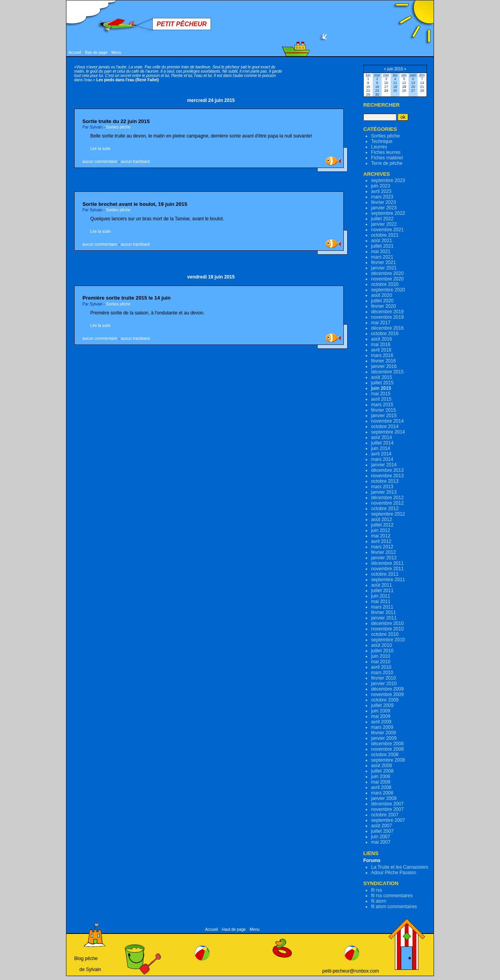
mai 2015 (381, 394)
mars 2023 (382, 197)
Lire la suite (100, 149)
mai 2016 (381, 345)
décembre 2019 (387, 312)
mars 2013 (382, 487)
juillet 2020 (382, 301)
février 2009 (383, 733)
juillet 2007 (382, 831)
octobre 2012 (385, 509)
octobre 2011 (385, 574)
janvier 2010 (384, 684)
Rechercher (381, 105)
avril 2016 (381, 350)
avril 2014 (381, 454)
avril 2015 (381, 399)
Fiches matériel (387, 158)
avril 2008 (381, 787)
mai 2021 (381, 252)
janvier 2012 (384, 558)
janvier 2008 (384, 798)
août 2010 (381, 645)
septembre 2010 (388, 640)
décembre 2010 (387, 623)
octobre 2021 (385, 235)
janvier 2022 (384, 224)
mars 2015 (382, 405)
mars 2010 (382, 673)
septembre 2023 (388, 180)
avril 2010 (381, 667)
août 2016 (381, 339)
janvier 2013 (384, 492)
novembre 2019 (387, 317)
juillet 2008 (382, 771)
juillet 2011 (382, 591)
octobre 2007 (385, 815)
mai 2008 (381, 782)
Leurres (379, 147)
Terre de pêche (387, 163)
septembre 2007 (388, 820)
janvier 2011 (384, 618)
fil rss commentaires (392, 896)
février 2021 (383, 262)
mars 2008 (382, 793)
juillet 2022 (382, 219)
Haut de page (234, 929)
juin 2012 (381, 530)
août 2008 (381, 766)
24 (386, 91)
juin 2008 (381, 777)
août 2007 (381, 826)
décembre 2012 (387, 498)
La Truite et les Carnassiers (400, 867)
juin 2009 (381, 711)
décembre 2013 (387, 470)
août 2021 (381, 241)
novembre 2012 (387, 503)
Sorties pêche (118, 127)
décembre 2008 (387, 744)
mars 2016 (382, 355)
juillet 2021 (382, 246)
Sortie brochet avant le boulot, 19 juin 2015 (135, 204)
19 (404, 87)
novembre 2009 (387, 694)
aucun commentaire (100, 162)
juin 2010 (381, 656)
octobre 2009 (385, 700)
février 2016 (383, 361)
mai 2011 (381, 602)
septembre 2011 (388, 580)
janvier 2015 (384, 416)
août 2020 (381, 295)
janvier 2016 (384, 366)
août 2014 (381, 437)
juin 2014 (381, 448)
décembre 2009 (387, 689)
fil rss (377, 890)
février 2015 (383, 410)
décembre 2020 (387, 273)
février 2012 (383, 552)
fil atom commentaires (394, 907)
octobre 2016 (385, 334)
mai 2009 (381, 716)
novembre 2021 (387, 230)
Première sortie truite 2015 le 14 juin (127, 298)
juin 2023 (381, 186)
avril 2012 (381, 541)
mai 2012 (381, 536)
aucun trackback (136, 162)
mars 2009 (382, 727)
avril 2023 (381, 191)
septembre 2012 (388, 514)
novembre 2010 (387, 629)
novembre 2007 (387, 809)
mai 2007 (381, 842)
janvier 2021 (384, 268)
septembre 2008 (388, 760)
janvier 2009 (384, 738)
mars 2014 (382, 459)
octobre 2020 (385, 284)
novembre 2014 (387, 421)
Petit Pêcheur (182, 24)
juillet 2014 (382, 443)
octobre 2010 (385, 634)
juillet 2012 (382, 525)
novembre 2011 (387, 569)
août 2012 (381, 519)
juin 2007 (381, 837)
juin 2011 (381, 596)
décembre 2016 (387, 328)
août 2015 (381, 377)
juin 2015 (381, 388)
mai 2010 (381, 662)
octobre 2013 (385, 481)
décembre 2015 (387, 372)
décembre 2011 (387, 563)
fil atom (379, 901)
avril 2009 (381, 722)
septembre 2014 (388, 432)
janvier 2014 (384, 465)
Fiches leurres (386, 152)
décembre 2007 (387, 804)
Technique (382, 141)
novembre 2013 (387, 476)
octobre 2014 (385, 427)
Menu (116, 53)
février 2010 (383, 678)
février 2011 (383, 612)
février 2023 (383, 202)
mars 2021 (382, 257)
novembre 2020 (387, 279)
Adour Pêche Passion (394, 873)
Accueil (75, 53)
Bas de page (96, 53)
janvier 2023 (384, 208)
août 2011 (381, 585)
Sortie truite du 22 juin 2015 (116, 121)
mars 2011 (382, 607)
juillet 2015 (382, 383)
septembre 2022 (388, 213)
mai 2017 (381, 323)
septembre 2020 (388, 290)
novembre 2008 (387, 749)
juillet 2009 (382, 705)
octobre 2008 (385, 755)
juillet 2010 (382, 651)
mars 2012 (382, 547)
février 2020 (383, 306)
